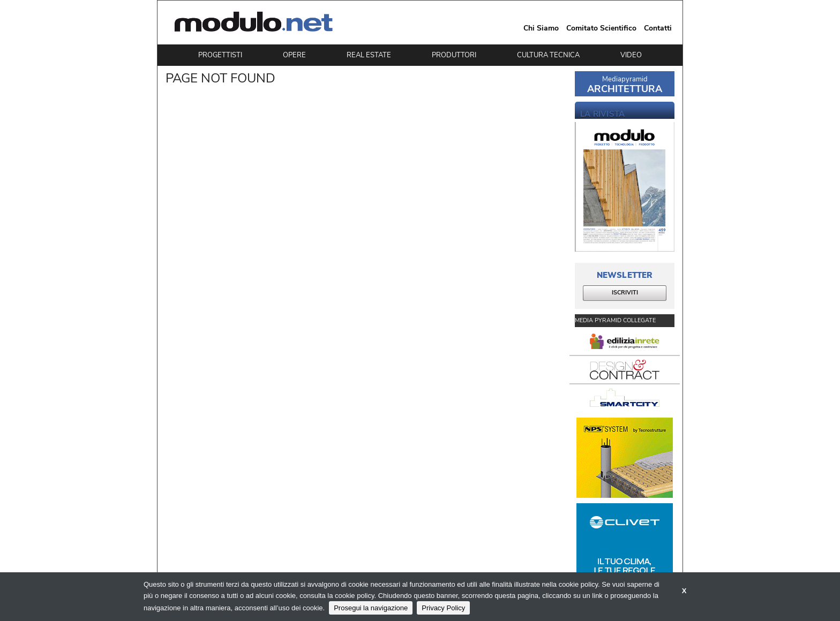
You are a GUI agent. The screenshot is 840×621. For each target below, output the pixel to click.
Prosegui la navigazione (371, 608)
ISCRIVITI (625, 293)
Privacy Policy (443, 608)
